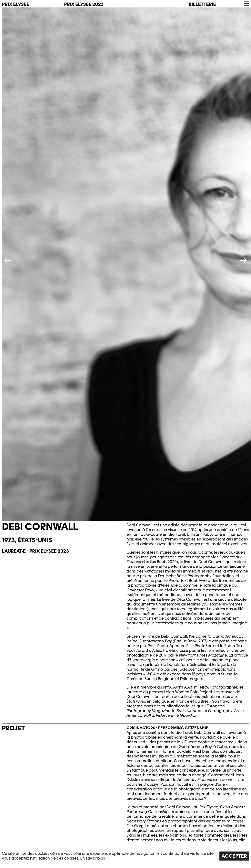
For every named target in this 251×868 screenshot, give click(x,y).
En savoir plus (93, 858)
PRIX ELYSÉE (16, 4)
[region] (125, 856)
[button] (246, 4)
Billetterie (202, 4)
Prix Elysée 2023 (84, 4)
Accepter (234, 856)
